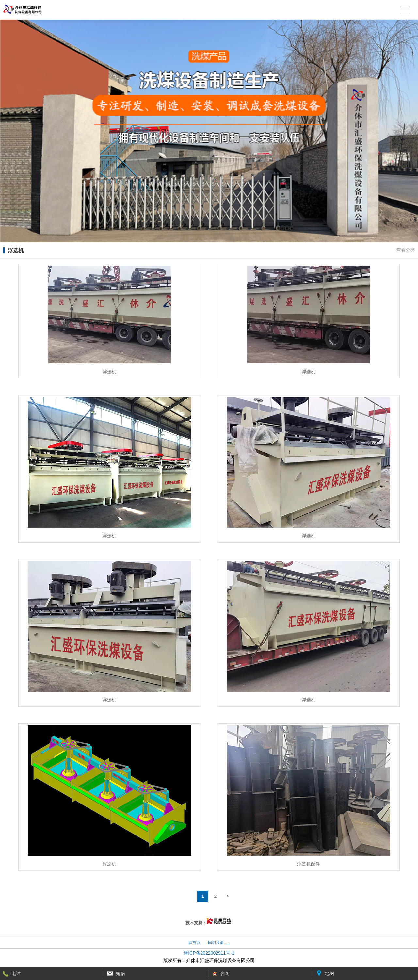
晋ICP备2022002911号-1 (209, 953)
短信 (121, 973)
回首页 (194, 942)
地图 (330, 973)
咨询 (225, 973)
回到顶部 (216, 942)
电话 (16, 973)
